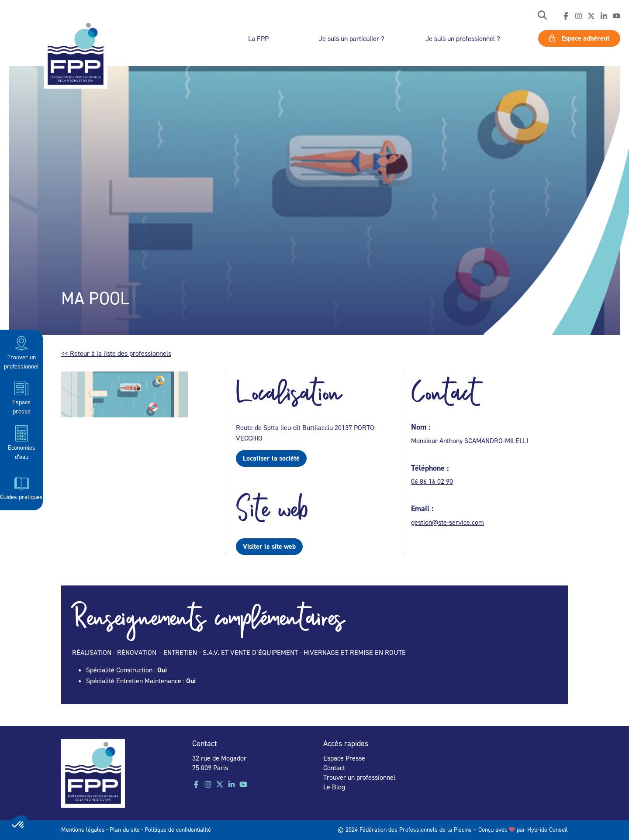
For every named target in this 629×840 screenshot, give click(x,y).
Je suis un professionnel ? (463, 38)
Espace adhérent (579, 38)
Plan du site (125, 829)
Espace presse (21, 397)
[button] (542, 16)
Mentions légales (83, 829)
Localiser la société (271, 458)
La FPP (258, 38)
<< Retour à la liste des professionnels (116, 353)
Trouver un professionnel (21, 352)
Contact (334, 768)
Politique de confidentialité (178, 829)
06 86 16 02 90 (432, 481)
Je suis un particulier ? (352, 38)
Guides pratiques (21, 487)
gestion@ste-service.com (448, 522)
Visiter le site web (269, 546)
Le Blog (334, 787)
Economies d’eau (22, 442)
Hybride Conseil (548, 829)
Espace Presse (344, 758)
